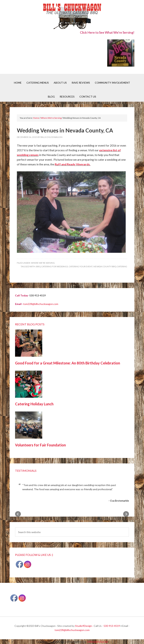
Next (126, 514)
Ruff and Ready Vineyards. (73, 164)
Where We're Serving (43, 263)
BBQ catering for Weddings (52, 266)
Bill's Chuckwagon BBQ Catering (72, 17)
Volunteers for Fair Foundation (40, 445)
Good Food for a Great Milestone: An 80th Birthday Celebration (68, 363)
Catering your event (81, 266)
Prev (18, 514)
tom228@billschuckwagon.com (41, 304)
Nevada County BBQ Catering (110, 266)
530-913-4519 (112, 626)
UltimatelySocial (97, 642)
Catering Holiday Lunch (34, 404)
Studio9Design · (84, 626)
